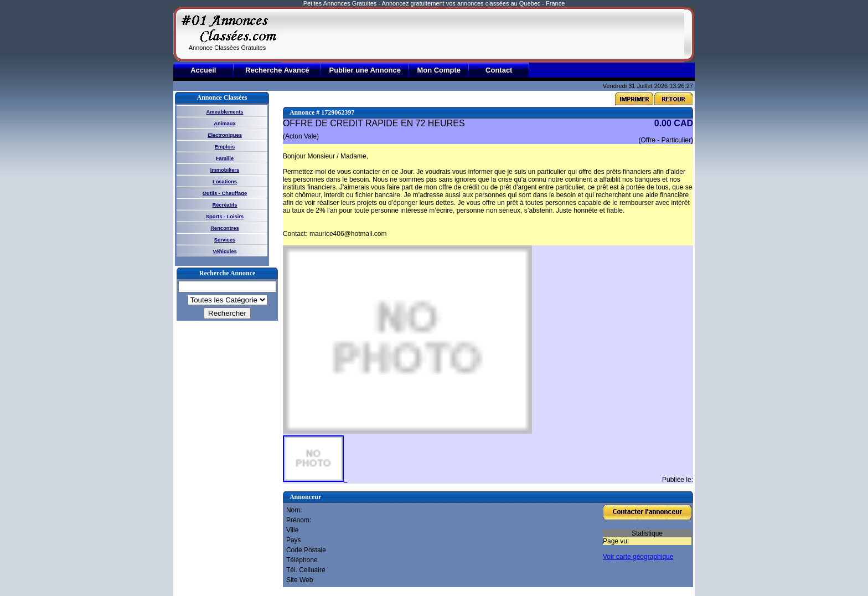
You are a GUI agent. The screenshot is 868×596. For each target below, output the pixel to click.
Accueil (203, 70)
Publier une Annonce (365, 70)
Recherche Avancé (277, 70)
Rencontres (224, 228)
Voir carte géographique (638, 557)
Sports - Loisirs (225, 217)
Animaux (224, 124)
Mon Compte (439, 70)
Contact (499, 70)
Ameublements (225, 112)
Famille (225, 158)
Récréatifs (224, 205)
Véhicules (225, 251)
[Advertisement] (483, 34)
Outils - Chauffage (225, 193)
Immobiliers (225, 170)
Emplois (225, 147)
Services (225, 240)
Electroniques (225, 135)
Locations (225, 182)
